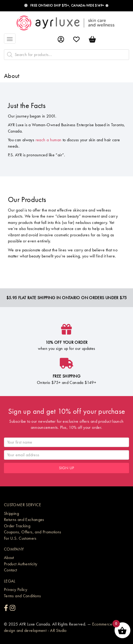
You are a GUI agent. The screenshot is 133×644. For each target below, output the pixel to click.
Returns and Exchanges (24, 520)
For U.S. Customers (20, 538)
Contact (11, 570)
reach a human (49, 140)
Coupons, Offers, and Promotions (33, 532)
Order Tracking (17, 526)
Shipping (11, 513)
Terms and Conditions (23, 596)
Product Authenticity (21, 564)
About (9, 558)
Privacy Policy (16, 589)
